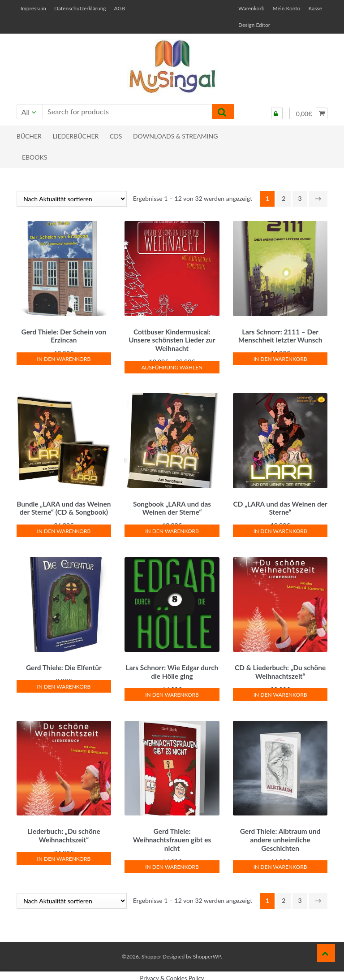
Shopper (151, 951)
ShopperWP (207, 951)
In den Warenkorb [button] (64, 358)
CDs (116, 136)
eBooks (34, 157)
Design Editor (254, 25)
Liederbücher (75, 136)
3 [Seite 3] (300, 198)
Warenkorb (252, 8)
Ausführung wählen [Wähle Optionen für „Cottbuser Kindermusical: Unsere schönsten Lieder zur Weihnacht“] (172, 366)
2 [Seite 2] (284, 198)
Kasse (315, 8)
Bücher (29, 136)
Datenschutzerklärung (80, 8)
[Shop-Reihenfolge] (72, 199)
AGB (120, 8)
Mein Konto (286, 8)
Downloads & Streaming (175, 136)
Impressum (33, 8)
